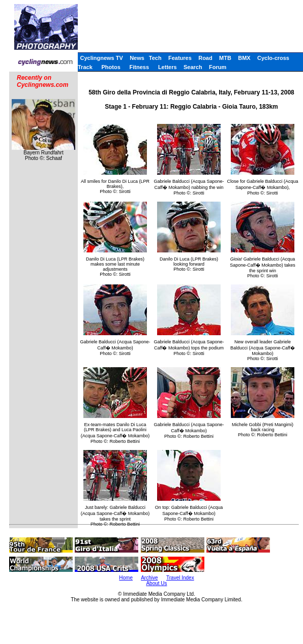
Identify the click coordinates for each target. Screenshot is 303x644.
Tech (155, 58)
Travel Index (180, 578)
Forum (218, 67)
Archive (149, 578)
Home (126, 578)
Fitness (140, 67)
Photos (111, 67)
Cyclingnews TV (101, 58)
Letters (168, 67)
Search (193, 67)
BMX (244, 58)
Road (205, 58)
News (137, 58)
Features (180, 58)
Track (85, 67)
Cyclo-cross (273, 58)
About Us (156, 583)
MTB (225, 58)
